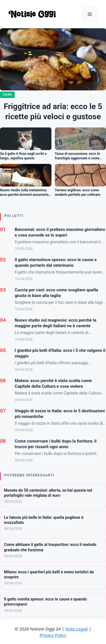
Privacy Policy (53, 635)
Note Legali (77, 629)
